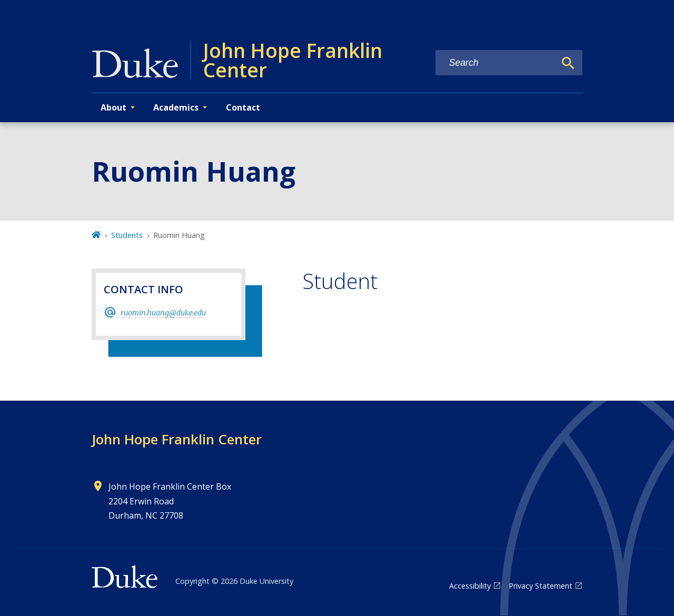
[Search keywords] (495, 63)
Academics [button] (176, 107)
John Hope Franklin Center (177, 439)
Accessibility (470, 586)
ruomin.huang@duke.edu (163, 313)
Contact (243, 107)
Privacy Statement (541, 586)
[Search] (568, 63)
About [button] (113, 107)
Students (127, 235)
